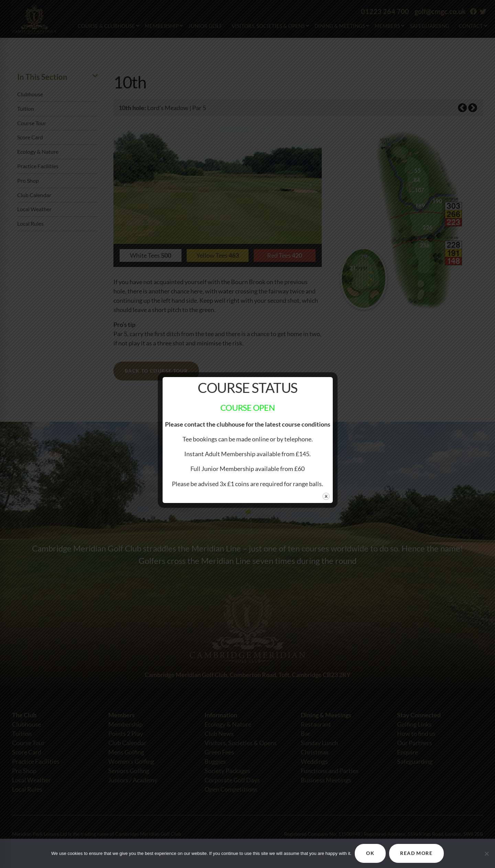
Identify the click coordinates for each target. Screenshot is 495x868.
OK (370, 853)
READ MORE (417, 853)
